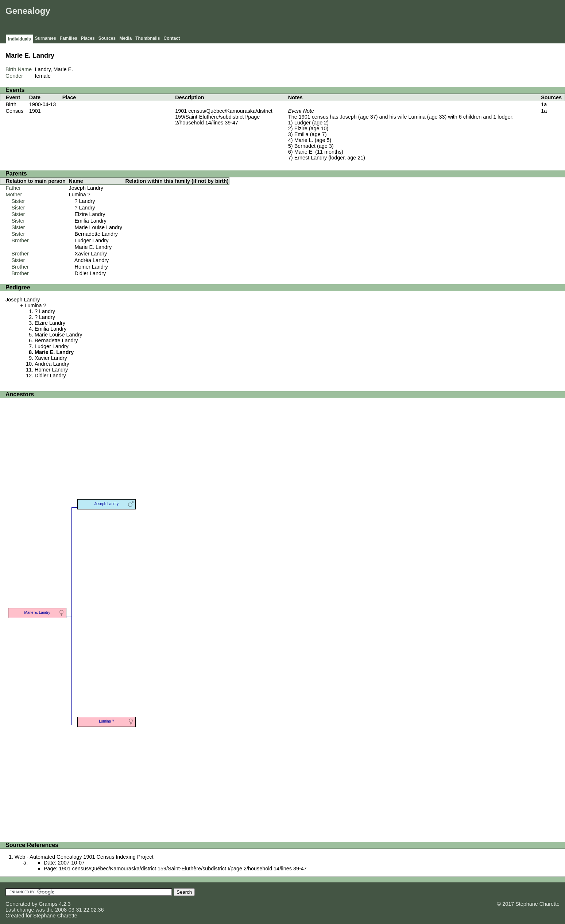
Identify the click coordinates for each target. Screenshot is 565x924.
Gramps (48, 904)
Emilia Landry (91, 221)
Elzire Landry (90, 214)
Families (69, 38)
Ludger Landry (92, 240)
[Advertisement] (430, 18)
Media (125, 38)
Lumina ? (80, 195)
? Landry (85, 201)
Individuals (20, 39)
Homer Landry (91, 267)
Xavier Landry (91, 254)
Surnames (46, 38)
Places (88, 38)
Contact (172, 38)
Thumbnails (148, 38)
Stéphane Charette (55, 916)
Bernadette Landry (96, 234)
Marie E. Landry (93, 247)
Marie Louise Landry (98, 227)
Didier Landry (90, 273)
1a (544, 104)
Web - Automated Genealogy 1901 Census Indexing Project (84, 857)
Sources (107, 38)
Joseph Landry (86, 188)
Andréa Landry (92, 260)
